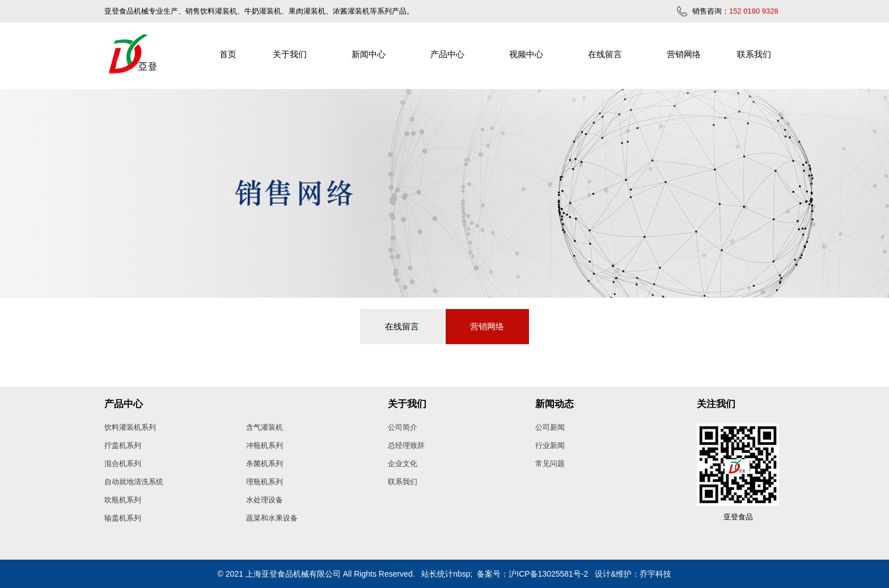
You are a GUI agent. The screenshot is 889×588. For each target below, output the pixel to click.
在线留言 (605, 54)
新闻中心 (369, 54)
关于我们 (290, 54)
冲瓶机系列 (264, 445)
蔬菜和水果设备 (272, 518)
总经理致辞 (406, 445)
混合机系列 (123, 464)
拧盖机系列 (123, 445)
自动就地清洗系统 (134, 482)
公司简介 (403, 427)
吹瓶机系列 (123, 500)
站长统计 (437, 574)
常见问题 (550, 464)
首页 (228, 54)
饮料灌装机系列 (130, 427)
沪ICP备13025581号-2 (548, 574)
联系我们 (754, 54)
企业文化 (403, 464)
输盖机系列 (123, 518)
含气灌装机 (264, 427)
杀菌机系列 (264, 464)
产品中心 (447, 54)
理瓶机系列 (264, 482)
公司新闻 (550, 427)
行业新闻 (550, 445)
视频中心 (526, 54)
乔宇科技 (655, 574)
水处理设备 (264, 500)
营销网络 (684, 54)
